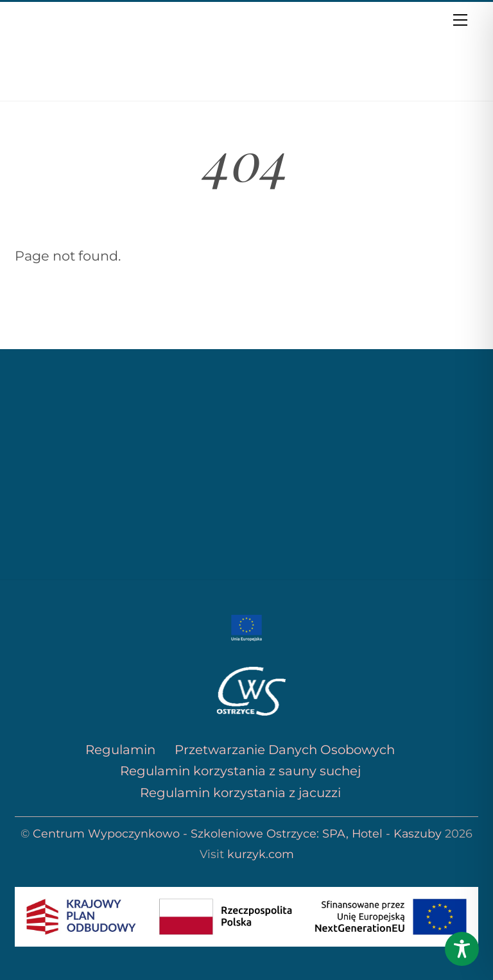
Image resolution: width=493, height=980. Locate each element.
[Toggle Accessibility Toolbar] (462, 949)
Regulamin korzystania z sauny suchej (240, 771)
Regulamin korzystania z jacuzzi (240, 793)
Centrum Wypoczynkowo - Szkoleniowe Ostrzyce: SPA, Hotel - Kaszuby (237, 833)
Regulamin (120, 750)
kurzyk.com (261, 854)
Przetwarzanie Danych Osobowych (283, 750)
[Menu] (460, 19)
